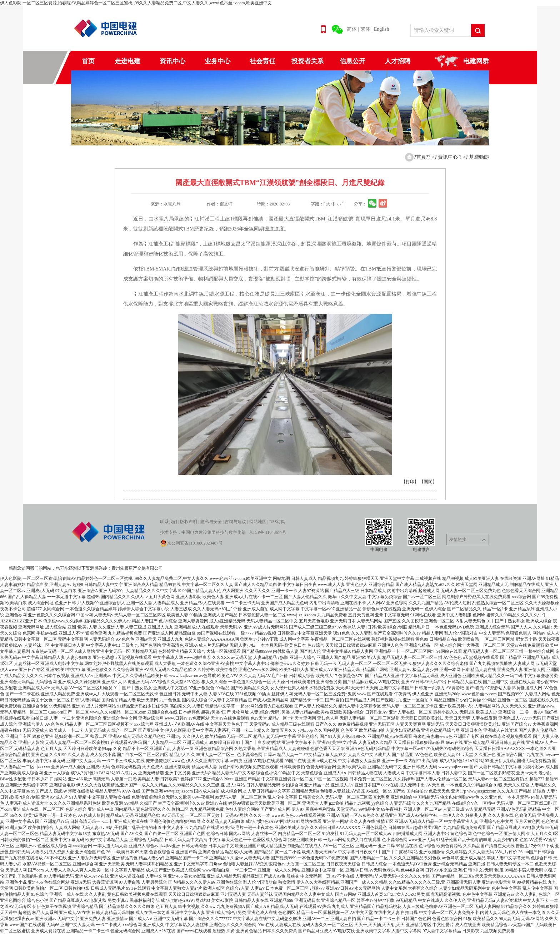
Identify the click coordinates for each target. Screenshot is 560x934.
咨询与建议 (235, 522)
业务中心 (217, 61)
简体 (352, 29)
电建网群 (476, 61)
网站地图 (258, 522)
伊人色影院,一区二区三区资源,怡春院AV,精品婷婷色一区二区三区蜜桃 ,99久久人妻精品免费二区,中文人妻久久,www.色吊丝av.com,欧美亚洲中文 (136, 3)
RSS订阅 (277, 522)
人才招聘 (397, 61)
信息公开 (352, 61)
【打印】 (410, 482)
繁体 (365, 29)
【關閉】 (428, 482)
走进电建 (127, 61)
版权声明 (189, 522)
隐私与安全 (211, 522)
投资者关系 (307, 61)
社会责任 (262, 61)
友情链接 (468, 540)
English (382, 29)
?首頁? (421, 157)
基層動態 (479, 157)
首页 (88, 61)
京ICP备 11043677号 (268, 532)
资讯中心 (172, 61)
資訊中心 (449, 157)
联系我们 (169, 522)
